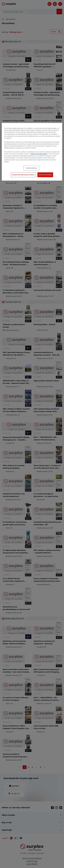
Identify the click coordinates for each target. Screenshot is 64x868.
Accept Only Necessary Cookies (23, 175)
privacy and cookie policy (39, 154)
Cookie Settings (31, 168)
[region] (32, 152)
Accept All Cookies (45, 175)
